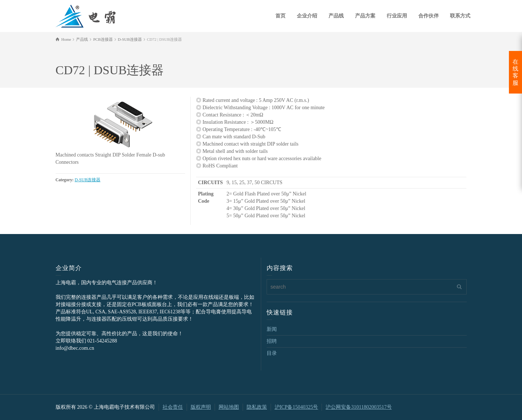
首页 (280, 16)
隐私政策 (257, 407)
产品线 (336, 16)
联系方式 (460, 16)
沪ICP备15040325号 (296, 407)
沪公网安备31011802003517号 (358, 407)
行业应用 (397, 16)
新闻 (272, 329)
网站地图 (229, 407)
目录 (272, 353)
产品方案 (365, 16)
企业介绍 (307, 16)
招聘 (272, 341)
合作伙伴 (429, 16)
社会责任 (173, 407)
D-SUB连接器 (87, 180)
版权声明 (201, 407)
